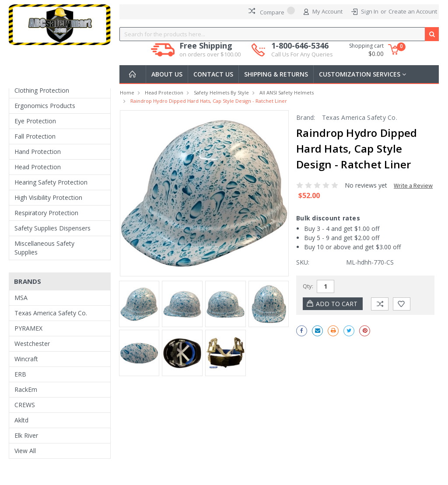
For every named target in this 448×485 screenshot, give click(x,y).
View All (25, 451)
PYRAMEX (28, 328)
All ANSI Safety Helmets (287, 92)
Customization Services (362, 74)
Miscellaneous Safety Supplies (44, 248)
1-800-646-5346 (302, 50)
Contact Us (213, 74)
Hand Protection (38, 152)
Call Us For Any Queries (302, 54)
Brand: (306, 117)
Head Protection (38, 167)
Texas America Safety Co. (51, 313)
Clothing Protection (42, 90)
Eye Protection (35, 121)
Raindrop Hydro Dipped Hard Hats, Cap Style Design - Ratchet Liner (209, 101)
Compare (272, 11)
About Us (167, 74)
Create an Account (413, 11)
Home (127, 92)
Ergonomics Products (45, 106)
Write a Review (413, 185)
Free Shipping (210, 50)
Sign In (370, 11)
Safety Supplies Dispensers (52, 228)
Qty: (308, 286)
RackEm (26, 389)
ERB (20, 374)
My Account (323, 12)
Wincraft (26, 359)
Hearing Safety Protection (51, 182)
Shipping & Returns (276, 74)
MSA (21, 298)
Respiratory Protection (46, 213)
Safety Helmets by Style (221, 92)
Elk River (26, 435)
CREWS (25, 405)
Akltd (21, 420)
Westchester (32, 344)
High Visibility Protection (48, 197)
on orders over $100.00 (210, 54)
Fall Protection (35, 136)
